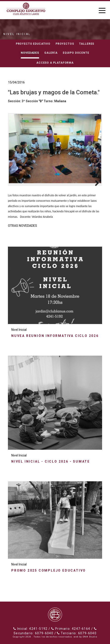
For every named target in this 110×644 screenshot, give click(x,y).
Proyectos (65, 44)
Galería (51, 53)
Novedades (30, 53)
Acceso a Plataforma (55, 63)
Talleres (87, 44)
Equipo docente (76, 53)
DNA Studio (90, 637)
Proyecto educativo (33, 44)
